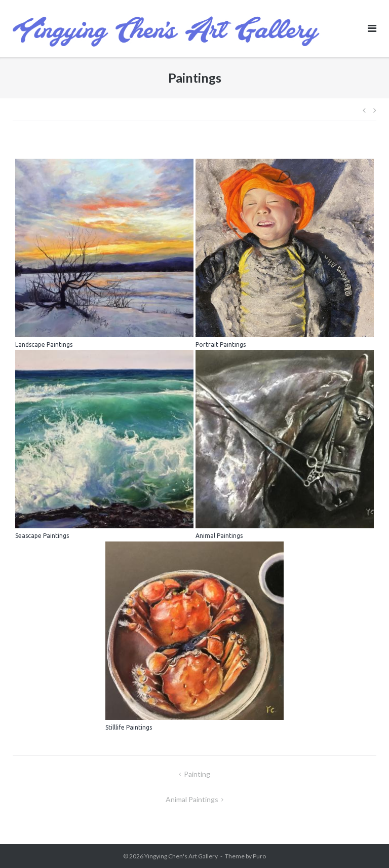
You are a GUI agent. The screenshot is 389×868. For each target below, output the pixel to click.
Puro (259, 856)
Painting (197, 774)
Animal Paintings (192, 799)
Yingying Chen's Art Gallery (181, 856)
